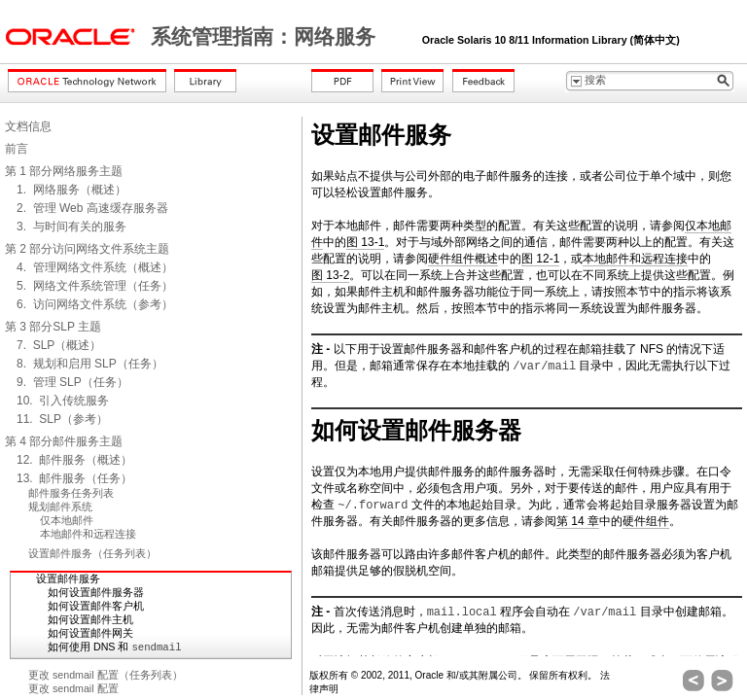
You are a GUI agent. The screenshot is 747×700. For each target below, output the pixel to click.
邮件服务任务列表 (71, 493)
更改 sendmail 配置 (73, 688)
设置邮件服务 (68, 578)
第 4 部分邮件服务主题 (64, 441)
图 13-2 (330, 275)
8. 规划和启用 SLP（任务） (90, 364)
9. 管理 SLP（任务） (72, 382)
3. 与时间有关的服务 (71, 227)
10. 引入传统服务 (63, 401)
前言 (17, 149)
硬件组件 (646, 521)
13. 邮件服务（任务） (74, 478)
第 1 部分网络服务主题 (64, 171)
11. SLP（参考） (62, 419)
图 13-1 (365, 242)
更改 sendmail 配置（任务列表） (106, 675)
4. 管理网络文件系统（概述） (95, 267)
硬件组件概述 (463, 259)
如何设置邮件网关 (90, 633)
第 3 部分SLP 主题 (53, 327)
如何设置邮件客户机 (96, 606)
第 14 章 (578, 521)
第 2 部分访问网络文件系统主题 (87, 249)
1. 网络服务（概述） (71, 190)
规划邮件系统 (60, 507)
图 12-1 (540, 259)
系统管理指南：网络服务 (266, 37)
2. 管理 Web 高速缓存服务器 (92, 208)
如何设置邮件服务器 (96, 592)
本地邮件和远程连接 (88, 534)
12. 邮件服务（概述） (74, 460)
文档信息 (28, 126)
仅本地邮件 (67, 520)
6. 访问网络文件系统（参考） (95, 304)
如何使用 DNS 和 (115, 647)
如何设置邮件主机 (90, 619)
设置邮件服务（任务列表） (92, 553)
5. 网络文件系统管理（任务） (95, 286)
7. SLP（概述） (59, 345)
